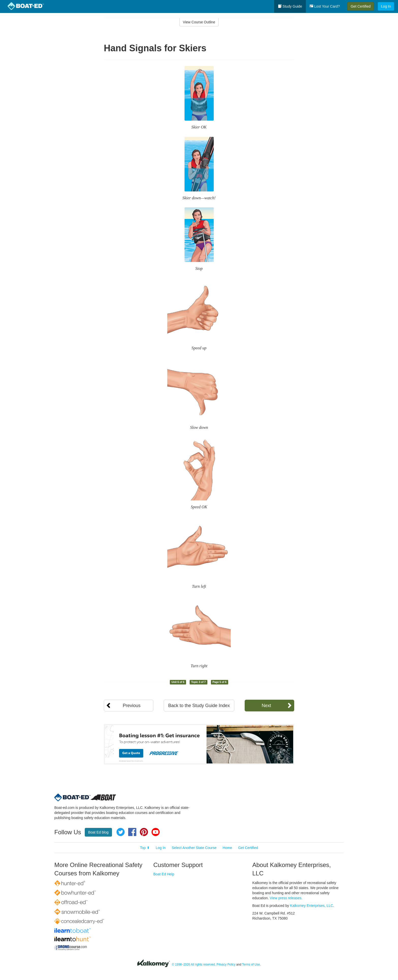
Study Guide (290, 6)
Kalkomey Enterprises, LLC (312, 906)
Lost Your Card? (325, 6)
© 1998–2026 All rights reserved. (194, 965)
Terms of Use (251, 965)
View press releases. (286, 898)
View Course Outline (199, 22)
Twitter (121, 832)
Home (227, 848)
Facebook (132, 832)
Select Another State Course (194, 848)
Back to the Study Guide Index (199, 706)
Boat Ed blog (98, 832)
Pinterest (144, 832)
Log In (386, 6)
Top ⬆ (145, 848)
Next (266, 706)
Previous (131, 706)
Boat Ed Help (164, 874)
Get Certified (361, 6)
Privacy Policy (226, 965)
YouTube (156, 832)
